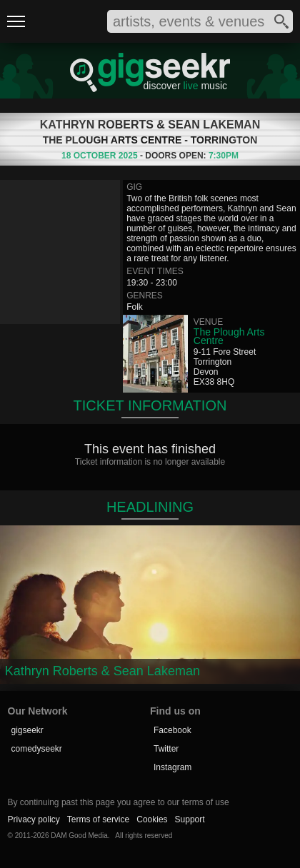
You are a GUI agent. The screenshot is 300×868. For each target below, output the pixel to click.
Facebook (172, 730)
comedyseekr (37, 749)
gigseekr (27, 730)
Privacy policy (34, 819)
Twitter (166, 749)
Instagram (172, 767)
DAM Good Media (79, 836)
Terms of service (98, 819)
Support (190, 819)
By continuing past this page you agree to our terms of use (119, 802)
